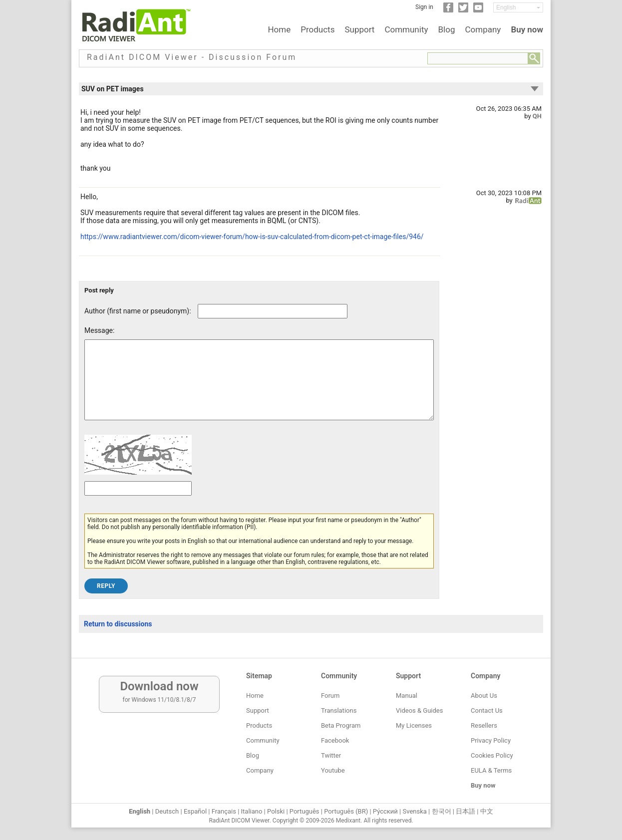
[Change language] (518, 7)
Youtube (333, 770)
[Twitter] (463, 10)
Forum (330, 696)
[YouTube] (478, 10)
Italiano (252, 811)
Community (406, 29)
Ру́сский (385, 811)
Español (195, 811)
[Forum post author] (273, 311)
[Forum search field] (478, 58)
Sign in (424, 7)
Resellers (484, 725)
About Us (484, 696)
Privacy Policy (491, 740)
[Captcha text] (138, 503)
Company (483, 29)
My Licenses (414, 725)
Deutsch (167, 811)
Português (305, 811)
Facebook (335, 740)
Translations (339, 710)
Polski (276, 811)
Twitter (331, 755)
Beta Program (341, 725)
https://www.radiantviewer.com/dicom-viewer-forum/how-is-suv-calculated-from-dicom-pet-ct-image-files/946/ (252, 237)
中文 (487, 811)
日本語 (466, 811)
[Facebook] (448, 10)
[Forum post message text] (259, 387)
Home (279, 29)
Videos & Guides (419, 710)
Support (359, 29)
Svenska (415, 811)
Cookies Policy (492, 755)
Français (224, 811)
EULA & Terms (491, 770)
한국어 (442, 811)
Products (317, 29)
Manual (407, 696)
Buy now (527, 29)
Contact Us (487, 710)
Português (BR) (346, 811)
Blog (447, 29)
